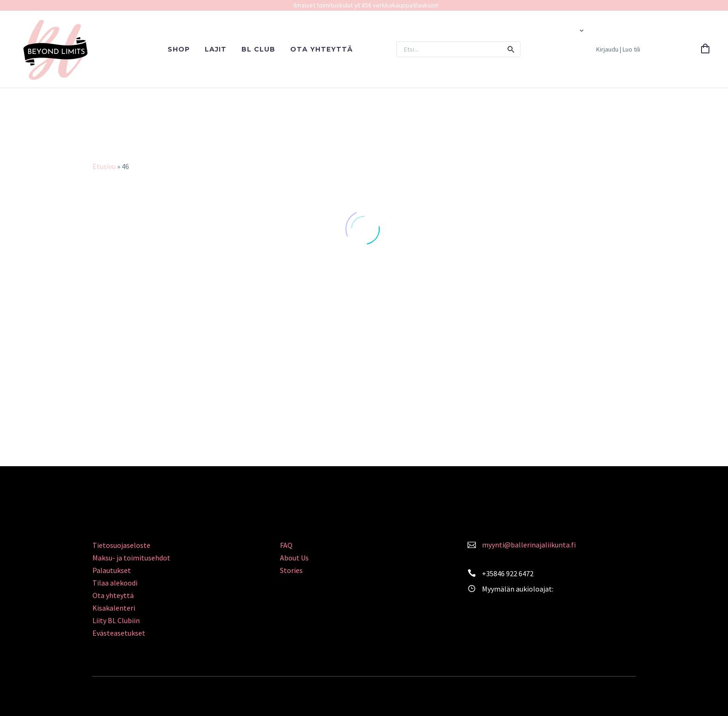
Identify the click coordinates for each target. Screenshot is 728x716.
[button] (511, 49)
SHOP (179, 49)
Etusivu (104, 166)
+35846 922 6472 (508, 573)
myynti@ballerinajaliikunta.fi (529, 545)
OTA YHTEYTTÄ (322, 49)
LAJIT (216, 49)
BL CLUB (258, 49)
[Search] (458, 49)
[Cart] (705, 49)
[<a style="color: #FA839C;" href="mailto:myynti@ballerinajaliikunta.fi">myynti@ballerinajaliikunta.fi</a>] (472, 544)
